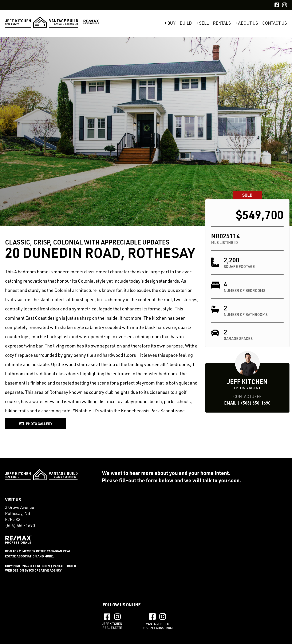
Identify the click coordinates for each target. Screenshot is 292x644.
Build (186, 23)
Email (230, 403)
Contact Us (275, 23)
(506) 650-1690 (256, 403)
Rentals (222, 23)
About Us (248, 23)
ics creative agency (45, 570)
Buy (171, 23)
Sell (204, 23)
